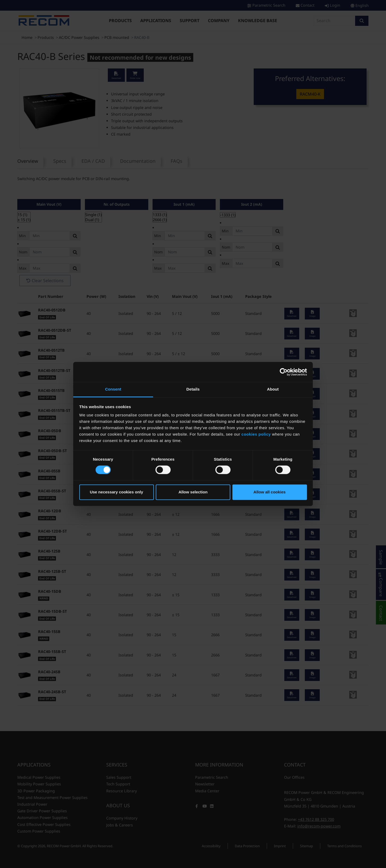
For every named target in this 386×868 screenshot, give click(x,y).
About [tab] (273, 389)
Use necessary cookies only (116, 492)
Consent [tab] (113, 389)
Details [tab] (193, 389)
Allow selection (193, 492)
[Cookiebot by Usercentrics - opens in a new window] (284, 372)
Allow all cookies (270, 492)
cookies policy (256, 434)
